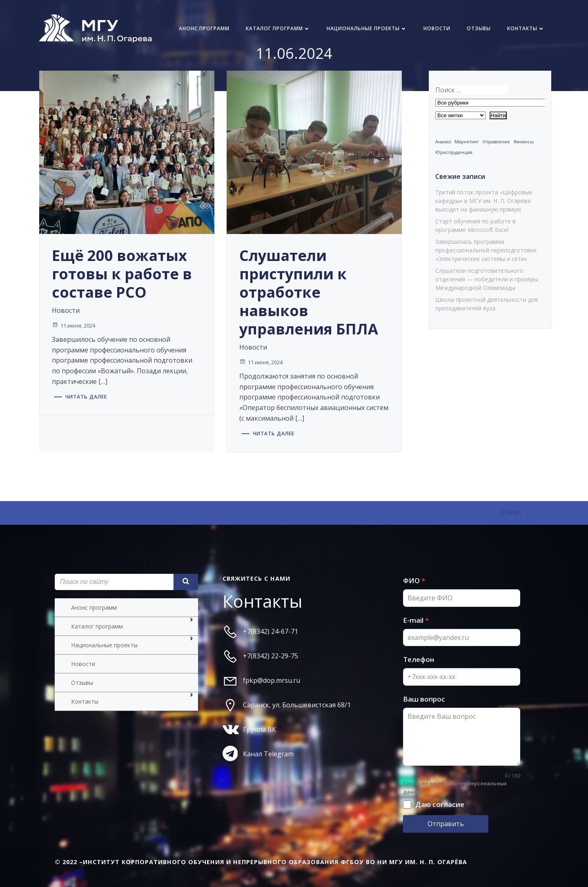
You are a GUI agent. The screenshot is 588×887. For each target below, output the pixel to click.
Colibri (511, 513)
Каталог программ (278, 28)
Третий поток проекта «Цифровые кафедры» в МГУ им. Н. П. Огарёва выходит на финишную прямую (484, 201)
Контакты (526, 28)
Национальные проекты (367, 28)
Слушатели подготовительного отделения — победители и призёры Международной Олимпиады (487, 279)
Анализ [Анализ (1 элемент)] (443, 142)
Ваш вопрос (424, 699)
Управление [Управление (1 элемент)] (496, 142)
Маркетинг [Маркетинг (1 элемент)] (467, 142)
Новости (437, 28)
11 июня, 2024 (73, 325)
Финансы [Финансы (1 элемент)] (524, 142)
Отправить (446, 824)
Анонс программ (204, 28)
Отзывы (479, 28)
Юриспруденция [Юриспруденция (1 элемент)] (454, 152)
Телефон (419, 659)
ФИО (414, 581)
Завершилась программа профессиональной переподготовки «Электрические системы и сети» (486, 250)
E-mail (416, 620)
